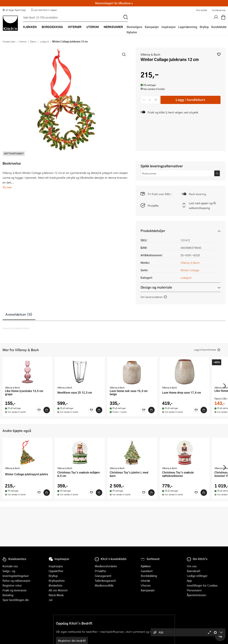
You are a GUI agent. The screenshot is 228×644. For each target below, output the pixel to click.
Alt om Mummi (58, 590)
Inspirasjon (169, 27)
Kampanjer (152, 27)
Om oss (192, 566)
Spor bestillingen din (16, 600)
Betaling (8, 595)
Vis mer (7, 187)
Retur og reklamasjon (16, 581)
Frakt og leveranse (15, 590)
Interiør (23, 41)
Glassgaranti (103, 576)
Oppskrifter (56, 571)
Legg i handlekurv (191, 100)
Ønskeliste (55, 585)
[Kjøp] (47, 410)
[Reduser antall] (144, 100)
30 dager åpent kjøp (14, 10)
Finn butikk (202, 10)
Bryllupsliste (57, 581)
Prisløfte (153, 206)
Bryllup (204, 27)
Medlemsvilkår (104, 585)
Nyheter (132, 32)
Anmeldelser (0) (19, 314)
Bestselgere (134, 27)
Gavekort (147, 571)
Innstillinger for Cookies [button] (202, 585)
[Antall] (150, 100)
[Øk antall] (156, 100)
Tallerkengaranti (105, 581)
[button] (219, 54)
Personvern (194, 590)
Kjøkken (146, 566)
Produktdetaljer (153, 231)
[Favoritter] (39, 410)
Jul (50, 600)
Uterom (146, 585)
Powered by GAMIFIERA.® (16, 328)
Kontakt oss (10, 566)
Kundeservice (219, 10)
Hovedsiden (9, 41)
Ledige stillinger (197, 576)
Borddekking (149, 576)
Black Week (56, 595)
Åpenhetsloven (196, 595)
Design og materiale (156, 287)
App (189, 581)
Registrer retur (12, 585)
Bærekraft (194, 571)
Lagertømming (188, 27)
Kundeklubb (219, 27)
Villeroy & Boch (150, 54)
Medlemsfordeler (106, 566)
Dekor (33, 41)
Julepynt (44, 41)
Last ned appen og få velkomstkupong (202, 205)
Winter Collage (190, 270)
